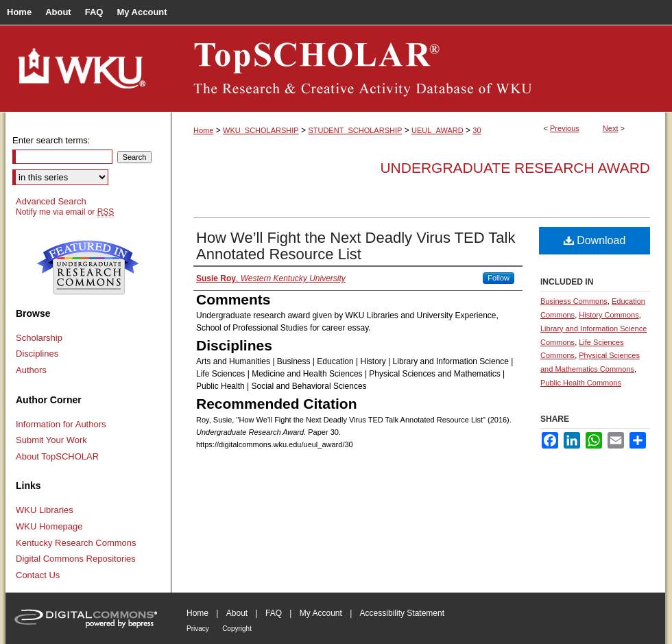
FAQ (274, 613)
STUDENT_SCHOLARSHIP (355, 130)
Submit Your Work (51, 440)
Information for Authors (61, 424)
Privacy (198, 629)
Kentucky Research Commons (76, 543)
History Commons (609, 315)
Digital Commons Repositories (76, 559)
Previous (565, 128)
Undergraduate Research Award (515, 168)
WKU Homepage (49, 526)
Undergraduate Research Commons (88, 267)
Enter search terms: (51, 140)
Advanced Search (51, 201)
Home (203, 130)
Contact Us (38, 575)
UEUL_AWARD (437, 130)
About (237, 613)
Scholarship (39, 338)
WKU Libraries (45, 510)
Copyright (237, 629)
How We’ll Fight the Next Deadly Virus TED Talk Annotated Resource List (356, 246)
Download (595, 240)
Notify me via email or (65, 212)
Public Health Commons (581, 383)
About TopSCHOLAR (57, 456)
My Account (321, 613)
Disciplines (37, 354)
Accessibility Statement (402, 613)
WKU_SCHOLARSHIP (261, 130)
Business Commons (574, 301)
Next (611, 128)
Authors (31, 370)
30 (477, 130)
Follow (499, 278)
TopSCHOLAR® (418, 69)
